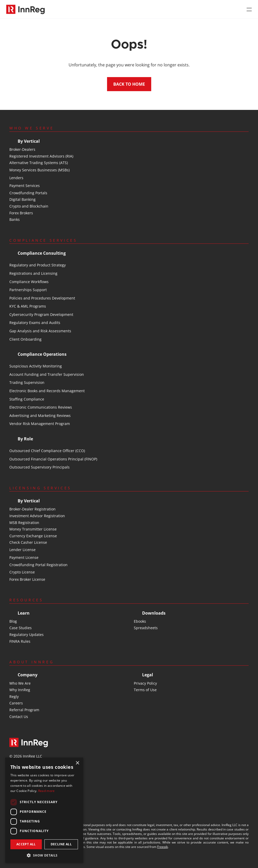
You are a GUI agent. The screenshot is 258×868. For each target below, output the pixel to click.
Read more (47, 791)
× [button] (77, 763)
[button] (44, 855)
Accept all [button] (26, 844)
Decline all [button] (61, 844)
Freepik (163, 847)
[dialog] (44, 810)
